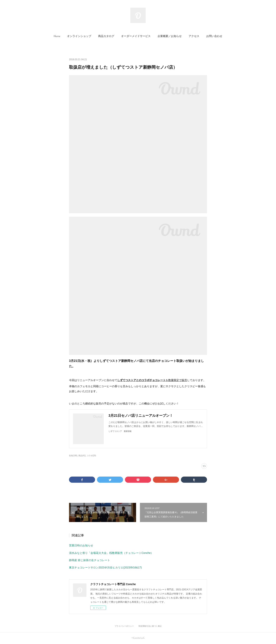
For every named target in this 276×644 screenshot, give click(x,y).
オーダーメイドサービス (136, 36)
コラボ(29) (91, 456)
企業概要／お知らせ (170, 36)
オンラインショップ (79, 36)
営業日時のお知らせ (81, 545)
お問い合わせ (214, 36)
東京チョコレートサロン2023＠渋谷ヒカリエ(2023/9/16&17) (105, 567)
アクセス (194, 36)
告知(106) (73, 456)
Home (57, 36)
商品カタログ (106, 36)
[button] (57, 36)
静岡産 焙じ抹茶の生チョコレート (90, 560)
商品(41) (82, 456)
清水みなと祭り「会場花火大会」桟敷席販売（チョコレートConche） (111, 553)
